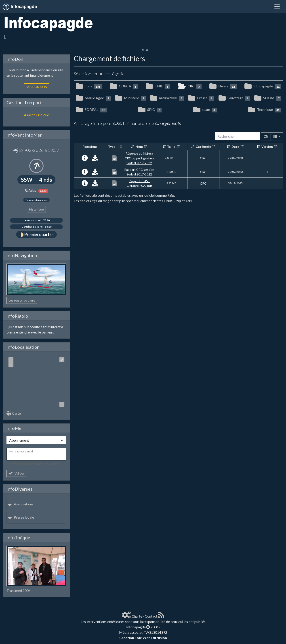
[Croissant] (133, 147)
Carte (14, 413)
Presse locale (21, 517)
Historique (36, 209)
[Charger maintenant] (95, 159)
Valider (16, 473)
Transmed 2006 (19, 590)
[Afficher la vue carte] (266, 137)
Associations (21, 504)
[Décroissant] (146, 147)
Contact (151, 616)
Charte (137, 616)
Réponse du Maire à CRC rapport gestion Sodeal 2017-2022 (139, 158)
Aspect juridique (36, 115)
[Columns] (277, 137)
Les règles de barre (22, 300)
